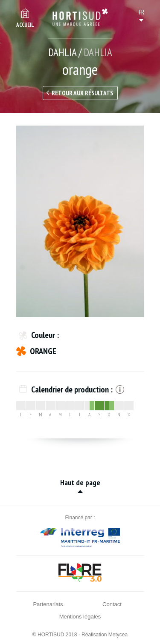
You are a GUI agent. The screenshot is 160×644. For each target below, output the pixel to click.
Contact (112, 604)
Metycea (118, 635)
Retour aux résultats (82, 93)
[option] (80, 221)
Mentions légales (80, 617)
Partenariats (48, 604)
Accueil (25, 25)
